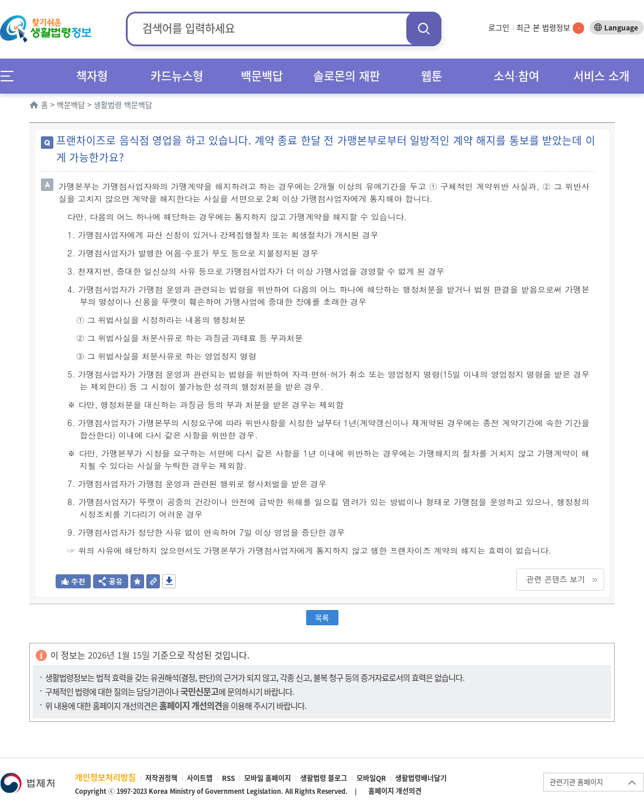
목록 (322, 617)
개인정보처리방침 (105, 777)
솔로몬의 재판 (347, 76)
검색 (424, 28)
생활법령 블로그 (324, 778)
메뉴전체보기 (11, 76)
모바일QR (371, 778)
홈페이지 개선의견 (395, 791)
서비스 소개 (601, 76)
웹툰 (431, 76)
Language (621, 28)
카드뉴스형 (177, 76)
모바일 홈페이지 (268, 778)
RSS (228, 778)
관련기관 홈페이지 (576, 782)
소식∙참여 (516, 76)
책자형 (92, 76)
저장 (169, 581)
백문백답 (262, 76)
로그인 (499, 27)
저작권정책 (161, 778)
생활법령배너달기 (421, 778)
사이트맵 (200, 778)
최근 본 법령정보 (550, 27)
